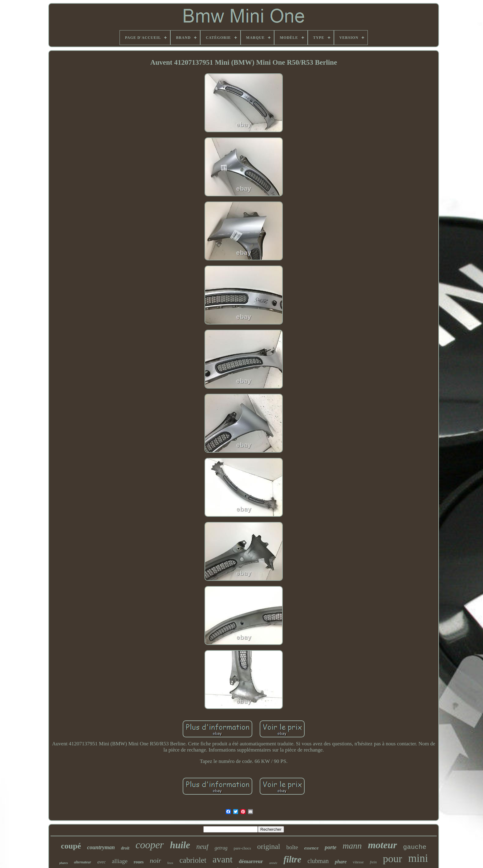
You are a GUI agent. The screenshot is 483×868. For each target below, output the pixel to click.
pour (392, 859)
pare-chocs (242, 848)
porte (331, 847)
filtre (292, 859)
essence (311, 848)
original (269, 846)
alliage (120, 861)
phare (341, 862)
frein (373, 862)
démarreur (251, 861)
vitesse (358, 862)
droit (125, 848)
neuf (202, 847)
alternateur (82, 862)
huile (180, 845)
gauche (415, 847)
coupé (71, 846)
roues (139, 862)
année (273, 863)
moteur (382, 845)
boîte (292, 847)
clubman (318, 861)
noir (155, 860)
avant (223, 859)
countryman (101, 847)
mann (352, 846)
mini (418, 858)
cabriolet (193, 860)
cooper (150, 845)
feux (170, 863)
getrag (221, 848)
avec (101, 862)
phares (64, 863)
